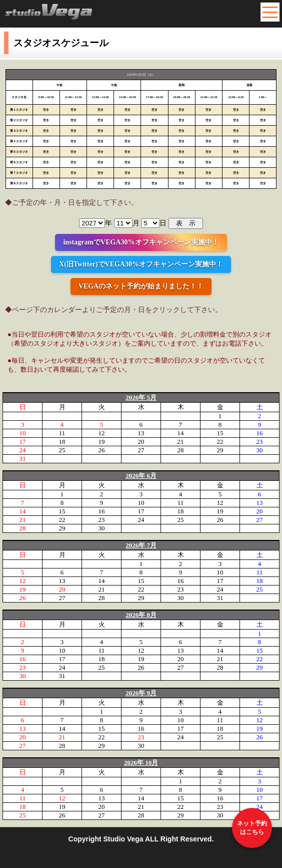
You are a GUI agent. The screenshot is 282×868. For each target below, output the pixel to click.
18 (62, 442)
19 (102, 442)
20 (141, 442)
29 (220, 450)
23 (260, 442)
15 (220, 433)
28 (181, 450)
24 (23, 450)
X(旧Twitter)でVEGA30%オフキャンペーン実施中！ (141, 264)
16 (260, 433)
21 (181, 442)
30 (260, 450)
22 (220, 442)
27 (141, 450)
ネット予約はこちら (252, 828)
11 (62, 433)
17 (23, 442)
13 (141, 433)
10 (23, 433)
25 (62, 450)
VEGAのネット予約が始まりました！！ (141, 286)
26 (102, 450)
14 (181, 433)
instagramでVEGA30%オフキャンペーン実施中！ (141, 242)
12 (102, 433)
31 (23, 459)
